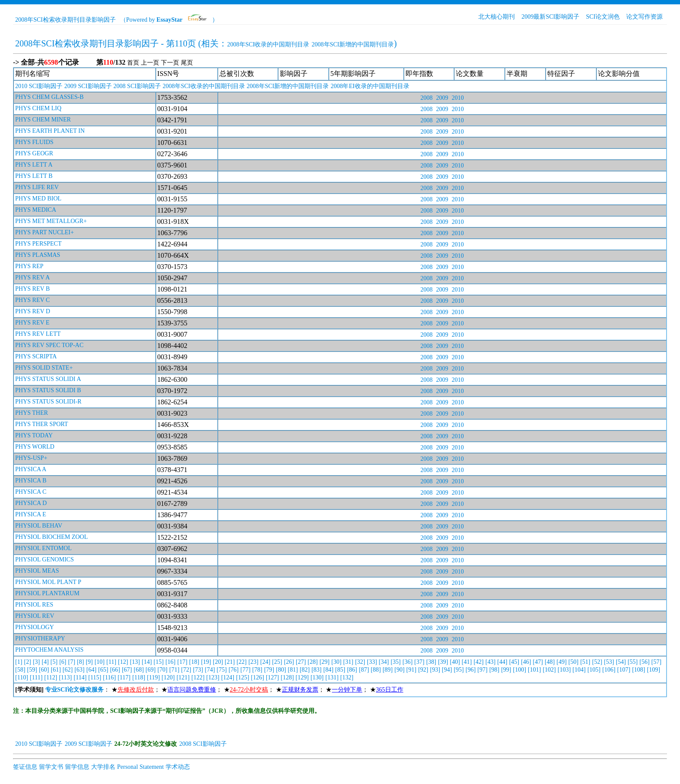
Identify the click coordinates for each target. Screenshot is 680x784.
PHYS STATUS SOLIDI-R (48, 402)
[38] (431, 662)
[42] (479, 662)
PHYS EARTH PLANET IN (50, 131)
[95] (459, 670)
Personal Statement (141, 767)
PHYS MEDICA (36, 210)
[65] (103, 670)
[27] (301, 662)
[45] (514, 662)
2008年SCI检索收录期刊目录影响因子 (65, 20)
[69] (151, 670)
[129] (302, 677)
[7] (72, 662)
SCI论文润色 (603, 17)
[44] (502, 662)
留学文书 (51, 767)
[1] (19, 662)
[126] (258, 677)
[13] (135, 662)
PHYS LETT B (34, 176)
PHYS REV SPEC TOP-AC (49, 345)
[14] (147, 662)
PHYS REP (29, 266)
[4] (45, 662)
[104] (579, 670)
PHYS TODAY (34, 435)
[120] (168, 677)
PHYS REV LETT (38, 334)
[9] (89, 662)
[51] (585, 662)
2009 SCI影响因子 (88, 86)
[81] (293, 670)
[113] (65, 677)
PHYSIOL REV (35, 616)
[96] (470, 670)
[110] (22, 677)
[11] (111, 662)
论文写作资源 (644, 17)
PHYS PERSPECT (38, 244)
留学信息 (77, 767)
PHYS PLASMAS (38, 255)
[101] (534, 670)
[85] (340, 670)
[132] (347, 677)
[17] (182, 662)
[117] (124, 677)
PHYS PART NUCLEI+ (44, 232)
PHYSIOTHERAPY (40, 638)
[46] (526, 662)
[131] (332, 677)
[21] (230, 662)
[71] (174, 670)
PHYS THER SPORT (42, 424)
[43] (490, 662)
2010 (458, 98)
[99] (506, 670)
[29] (325, 662)
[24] (265, 662)
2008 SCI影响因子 (137, 86)
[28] (312, 662)
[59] (32, 670)
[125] (242, 677)
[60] (44, 670)
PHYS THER (32, 413)
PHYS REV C (33, 300)
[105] (594, 670)
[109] (654, 670)
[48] (550, 662)
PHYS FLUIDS (34, 142)
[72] (186, 670)
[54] (621, 662)
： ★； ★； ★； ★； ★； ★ (209, 690)
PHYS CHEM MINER (43, 120)
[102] (549, 670)
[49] (561, 662)
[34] (384, 662)
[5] (54, 662)
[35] (396, 662)
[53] (609, 662)
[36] (407, 662)
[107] (624, 670)
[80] (281, 670)
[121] (183, 677)
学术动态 (178, 767)
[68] (139, 670)
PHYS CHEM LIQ (38, 108)
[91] (411, 670)
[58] (20, 670)
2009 (442, 98)
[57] (656, 662)
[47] (538, 662)
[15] (159, 662)
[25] (277, 662)
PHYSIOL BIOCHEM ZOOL (51, 537)
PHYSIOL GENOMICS (44, 559)
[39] (443, 662)
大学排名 (103, 767)
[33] (372, 662)
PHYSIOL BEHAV (39, 526)
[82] (305, 670)
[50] (574, 662)
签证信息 (25, 767)
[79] (269, 670)
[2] (27, 662)
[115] (95, 677)
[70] (162, 670)
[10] (100, 662)
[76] (234, 670)
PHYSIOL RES (34, 605)
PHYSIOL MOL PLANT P (48, 582)
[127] (272, 677)
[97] (482, 670)
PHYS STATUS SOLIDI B (48, 390)
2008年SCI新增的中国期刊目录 (353, 44)
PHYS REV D (33, 311)
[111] (36, 677)
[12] (123, 662)
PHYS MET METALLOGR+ (51, 221)
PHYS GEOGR (34, 153)
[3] (36, 662)
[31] (348, 662)
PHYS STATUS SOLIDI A (48, 379)
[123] (213, 677)
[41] (467, 662)
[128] (287, 677)
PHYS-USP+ (31, 458)
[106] (609, 670)
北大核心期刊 (497, 17)
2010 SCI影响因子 (39, 86)
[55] (633, 662)
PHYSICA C (31, 492)
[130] (317, 677)
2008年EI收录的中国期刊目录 (370, 86)
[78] (257, 670)
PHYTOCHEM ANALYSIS (49, 650)
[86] (352, 670)
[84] (329, 670)
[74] (210, 670)
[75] (222, 670)
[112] (51, 677)
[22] (241, 662)
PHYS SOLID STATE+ (44, 368)
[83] (316, 670)
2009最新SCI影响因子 (550, 17)
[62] (67, 670)
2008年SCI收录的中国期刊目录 (268, 44)
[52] (597, 662)
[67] (127, 670)
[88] (376, 670)
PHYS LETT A (34, 165)
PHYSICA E (31, 514)
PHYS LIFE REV (37, 187)
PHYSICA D (31, 503)
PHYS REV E (32, 323)
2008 (426, 98)
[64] (91, 670)
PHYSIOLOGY (34, 627)
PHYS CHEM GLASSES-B (49, 97)
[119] (154, 677)
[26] (289, 662)
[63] (80, 670)
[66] (115, 670)
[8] (80, 662)
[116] (109, 677)
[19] (206, 662)
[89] (387, 670)
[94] (447, 670)
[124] (228, 677)
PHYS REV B (33, 289)
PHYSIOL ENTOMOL (43, 548)
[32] (360, 662)
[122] (198, 677)
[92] (423, 670)
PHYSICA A (31, 469)
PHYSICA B (31, 481)
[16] (170, 662)
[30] (336, 662)
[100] (520, 670)
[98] (494, 670)
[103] (564, 670)
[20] (218, 662)
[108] (638, 670)
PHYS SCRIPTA (36, 356)
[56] (645, 662)
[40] (455, 662)
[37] (419, 662)
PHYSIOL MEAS (37, 571)
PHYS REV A (33, 277)
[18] (194, 662)
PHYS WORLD (35, 447)
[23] (253, 662)
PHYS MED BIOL (38, 198)
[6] (63, 662)
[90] (400, 670)
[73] (198, 670)
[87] (364, 670)
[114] (80, 677)
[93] (435, 670)
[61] (56, 670)
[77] (245, 670)
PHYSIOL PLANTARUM (47, 593)
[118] (139, 677)
